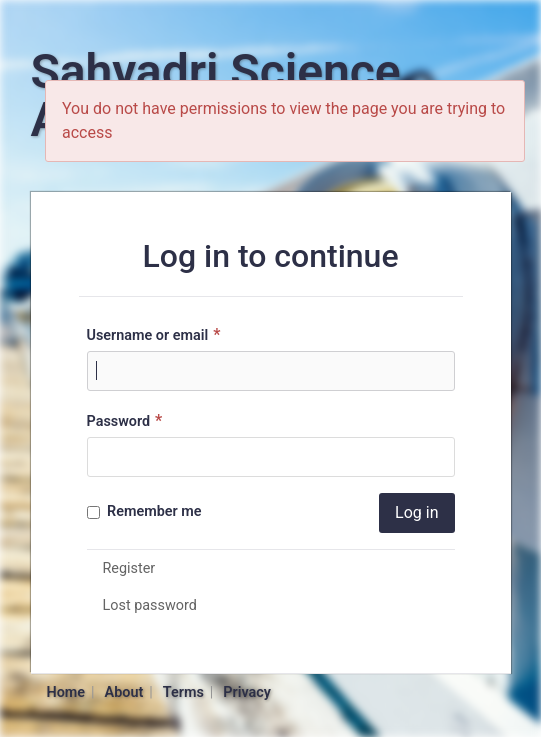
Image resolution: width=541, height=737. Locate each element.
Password (127, 420)
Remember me (144, 511)
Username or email (156, 334)
